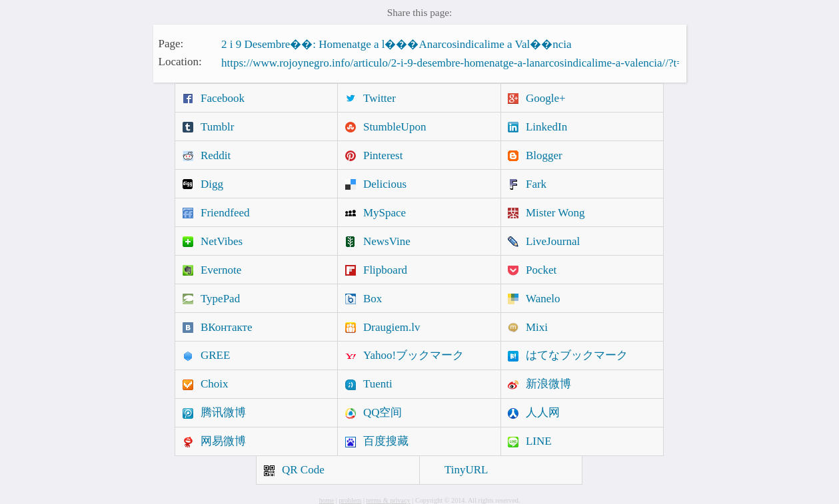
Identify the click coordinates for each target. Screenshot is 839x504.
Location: (180, 62)
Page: (171, 43)
